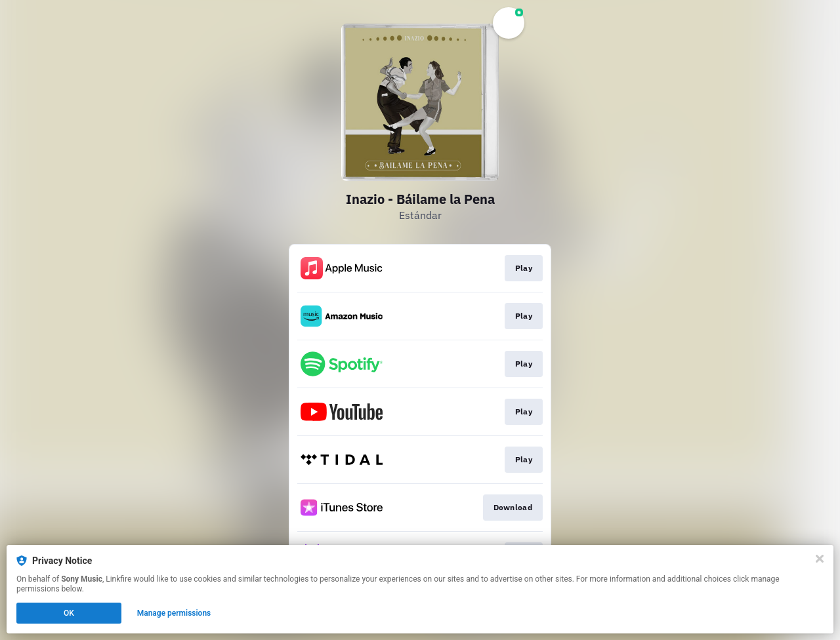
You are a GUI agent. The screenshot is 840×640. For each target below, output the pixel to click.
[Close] (820, 559)
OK (69, 613)
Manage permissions (174, 613)
